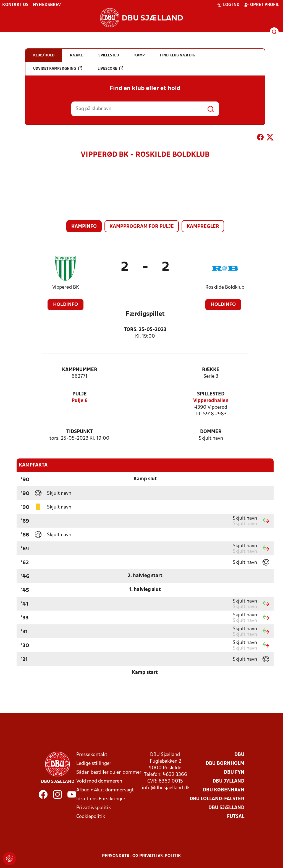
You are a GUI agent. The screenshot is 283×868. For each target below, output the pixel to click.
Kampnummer (80, 370)
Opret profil (262, 5)
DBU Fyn (234, 772)
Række (211, 370)
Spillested (211, 394)
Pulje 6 (80, 401)
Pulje (80, 394)
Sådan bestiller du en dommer (109, 772)
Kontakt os (15, 5)
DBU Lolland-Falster (217, 799)
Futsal (236, 817)
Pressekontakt (92, 755)
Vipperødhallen (211, 401)
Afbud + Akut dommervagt (105, 790)
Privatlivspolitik (94, 808)
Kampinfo (84, 227)
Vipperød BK (66, 287)
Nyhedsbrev (47, 5)
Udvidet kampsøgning (58, 68)
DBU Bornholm (225, 764)
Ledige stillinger (94, 764)
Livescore (110, 68)
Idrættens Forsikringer (101, 799)
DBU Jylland (228, 781)
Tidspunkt (80, 432)
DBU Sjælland (226, 808)
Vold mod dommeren (99, 781)
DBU (239, 755)
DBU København (224, 790)
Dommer (211, 432)
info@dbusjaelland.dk (166, 788)
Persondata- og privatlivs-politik (141, 856)
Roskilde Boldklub (225, 287)
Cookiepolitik (91, 817)
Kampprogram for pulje (142, 227)
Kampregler (203, 227)
